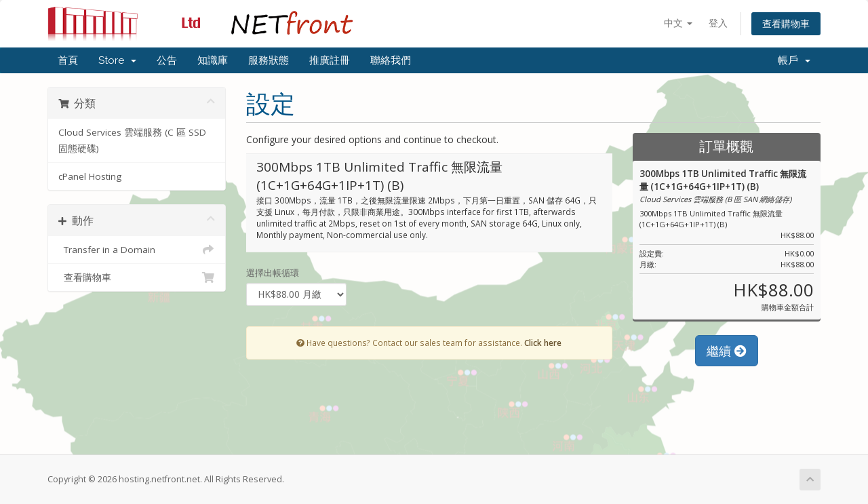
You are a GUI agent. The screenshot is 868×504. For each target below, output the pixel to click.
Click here (543, 343)
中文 (678, 23)
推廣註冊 (330, 60)
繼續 (727, 351)
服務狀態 (269, 60)
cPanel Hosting (90, 176)
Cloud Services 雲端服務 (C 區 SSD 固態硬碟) (132, 140)
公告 (167, 60)
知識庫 (213, 60)
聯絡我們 (391, 60)
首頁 (68, 60)
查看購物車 (786, 23)
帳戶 (794, 60)
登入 (718, 23)
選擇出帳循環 (273, 273)
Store (117, 60)
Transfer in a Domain (137, 250)
